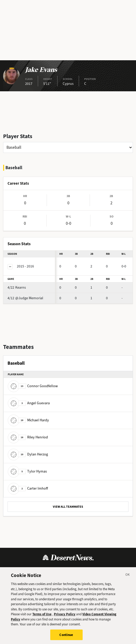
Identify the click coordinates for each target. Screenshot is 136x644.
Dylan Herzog (28, 454)
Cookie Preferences (110, 570)
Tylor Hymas (27, 471)
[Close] (128, 580)
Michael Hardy (28, 420)
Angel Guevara (29, 403)
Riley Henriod (28, 437)
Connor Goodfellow (33, 386)
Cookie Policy (76, 570)
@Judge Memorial (25, 298)
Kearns (17, 287)
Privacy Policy (47, 570)
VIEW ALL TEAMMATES (68, 507)
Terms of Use (19, 570)
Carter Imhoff (28, 488)
